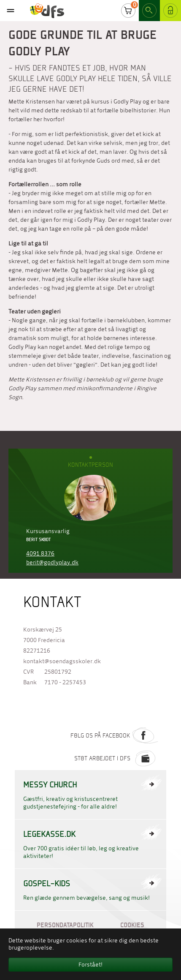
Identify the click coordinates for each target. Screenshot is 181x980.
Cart (128, 12)
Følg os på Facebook (114, 735)
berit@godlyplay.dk (52, 562)
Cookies (132, 925)
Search (149, 12)
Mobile (11, 11)
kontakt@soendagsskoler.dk (62, 661)
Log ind (170, 12)
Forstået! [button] (90, 965)
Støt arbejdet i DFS (116, 758)
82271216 (37, 651)
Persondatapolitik (65, 925)
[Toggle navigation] (11, 11)
